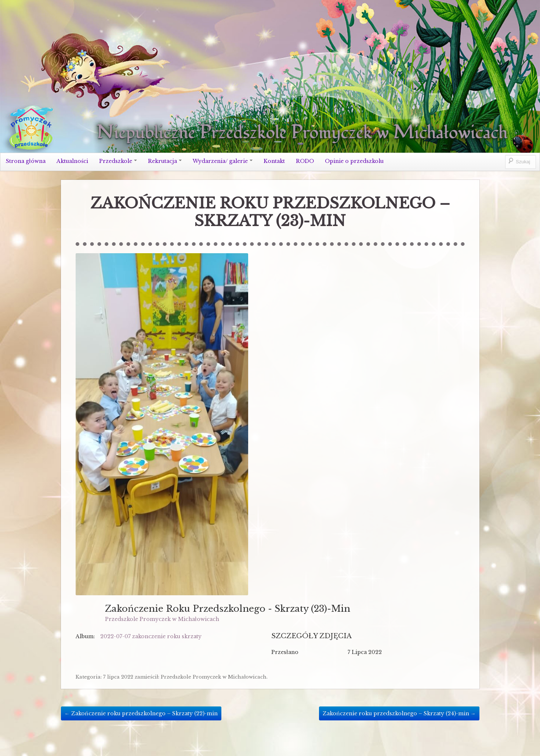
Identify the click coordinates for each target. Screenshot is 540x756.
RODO (305, 161)
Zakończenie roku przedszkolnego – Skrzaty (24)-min (399, 713)
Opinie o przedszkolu (354, 161)
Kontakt (274, 161)
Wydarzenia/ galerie (223, 161)
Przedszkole (118, 161)
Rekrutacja (165, 161)
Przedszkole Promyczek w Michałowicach (162, 619)
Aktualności (72, 161)
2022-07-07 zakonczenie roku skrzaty (151, 636)
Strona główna (26, 161)
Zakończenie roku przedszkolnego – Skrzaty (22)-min (141, 713)
